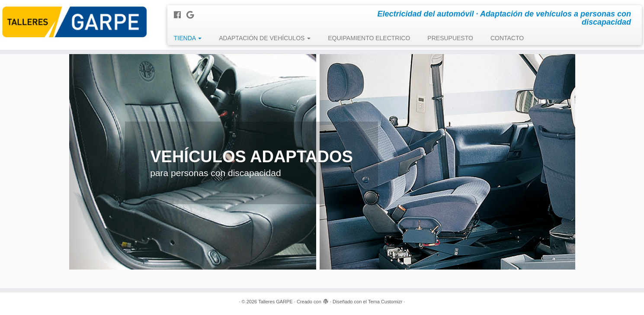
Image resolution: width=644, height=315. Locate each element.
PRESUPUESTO (450, 38)
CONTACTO (507, 38)
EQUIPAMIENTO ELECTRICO (369, 38)
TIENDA (188, 38)
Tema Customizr (385, 302)
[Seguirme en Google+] (193, 15)
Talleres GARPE (275, 302)
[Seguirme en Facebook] (180, 15)
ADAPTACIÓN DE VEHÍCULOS (265, 38)
